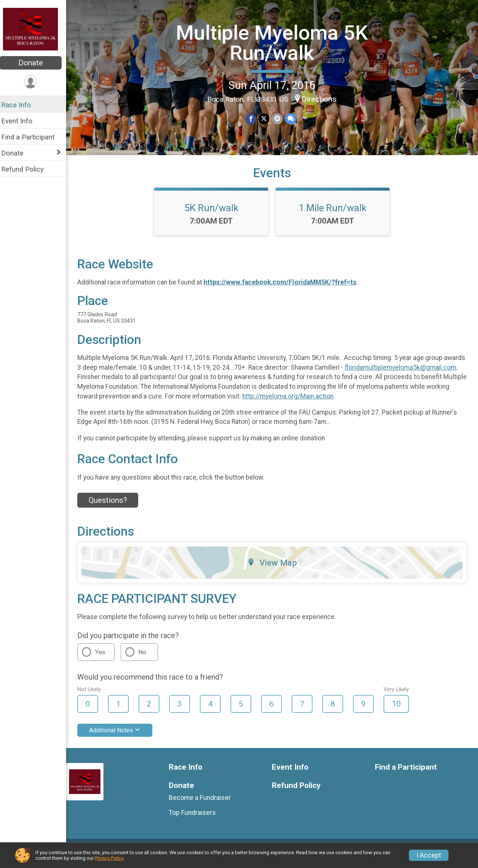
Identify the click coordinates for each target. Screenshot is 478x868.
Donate (35, 63)
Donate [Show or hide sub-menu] (17, 153)
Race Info (21, 105)
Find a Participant (33, 137)
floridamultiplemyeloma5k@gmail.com (138, 383)
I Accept (429, 855)
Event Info (22, 121)
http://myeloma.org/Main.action (416, 402)
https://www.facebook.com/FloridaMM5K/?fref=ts (285, 288)
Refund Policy (27, 169)
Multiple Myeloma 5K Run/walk (274, 42)
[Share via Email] (280, 119)
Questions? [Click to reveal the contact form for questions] (113, 506)
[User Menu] (36, 82)
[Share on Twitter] (266, 119)
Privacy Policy (109, 858)
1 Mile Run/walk (335, 213)
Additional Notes (120, 736)
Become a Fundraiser (204, 803)
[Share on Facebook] (253, 119)
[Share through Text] (293, 119)
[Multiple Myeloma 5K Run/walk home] (35, 29)
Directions (322, 99)
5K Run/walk (214, 213)
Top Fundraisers (196, 818)
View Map (275, 568)
